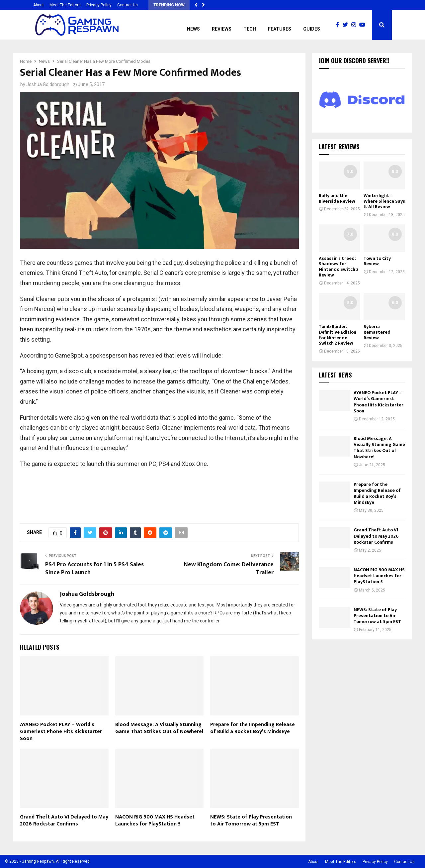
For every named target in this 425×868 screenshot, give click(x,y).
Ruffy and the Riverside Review (337, 198)
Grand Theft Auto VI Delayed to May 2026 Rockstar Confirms (64, 820)
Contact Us (127, 5)
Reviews (222, 29)
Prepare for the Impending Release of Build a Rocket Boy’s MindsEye (253, 728)
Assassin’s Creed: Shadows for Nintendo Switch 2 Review (339, 267)
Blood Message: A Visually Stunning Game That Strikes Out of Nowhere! (159, 728)
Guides (312, 29)
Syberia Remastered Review (377, 332)
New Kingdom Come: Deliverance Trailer (229, 569)
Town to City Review (377, 261)
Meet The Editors (65, 5)
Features (280, 29)
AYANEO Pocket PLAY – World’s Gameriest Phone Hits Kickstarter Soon (61, 732)
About (39, 5)
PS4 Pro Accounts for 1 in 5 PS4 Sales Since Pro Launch (94, 569)
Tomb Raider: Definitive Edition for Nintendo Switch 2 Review (338, 335)
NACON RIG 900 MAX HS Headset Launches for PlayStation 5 (155, 820)
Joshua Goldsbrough (48, 84)
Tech (250, 29)
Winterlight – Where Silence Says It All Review (384, 201)
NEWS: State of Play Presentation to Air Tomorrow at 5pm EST (251, 820)
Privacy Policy (99, 5)
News (193, 29)
